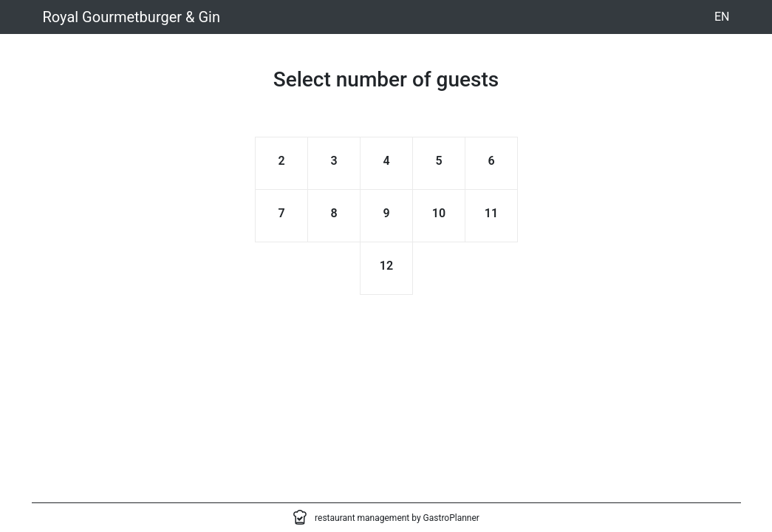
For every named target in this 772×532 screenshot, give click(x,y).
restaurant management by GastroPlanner (397, 518)
